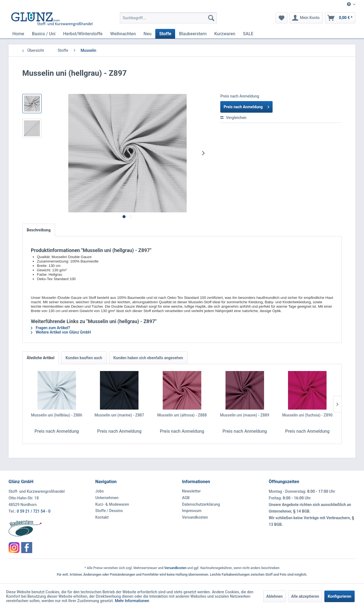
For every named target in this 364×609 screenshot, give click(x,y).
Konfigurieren (339, 596)
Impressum (192, 511)
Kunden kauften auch (84, 358)
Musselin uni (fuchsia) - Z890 (307, 415)
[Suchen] (211, 18)
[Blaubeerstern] (193, 34)
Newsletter (191, 491)
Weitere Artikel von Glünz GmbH (61, 332)
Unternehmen (107, 498)
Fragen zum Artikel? (50, 328)
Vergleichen (233, 118)
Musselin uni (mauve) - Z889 (245, 415)
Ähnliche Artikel (41, 358)
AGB (186, 498)
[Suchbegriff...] (168, 18)
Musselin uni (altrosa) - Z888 (182, 415)
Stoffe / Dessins (109, 511)
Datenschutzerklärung (201, 504)
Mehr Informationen (132, 601)
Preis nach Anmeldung (246, 106)
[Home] (18, 34)
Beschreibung (39, 230)
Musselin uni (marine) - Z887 (119, 415)
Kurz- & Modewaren (112, 504)
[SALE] (248, 34)
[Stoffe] (165, 34)
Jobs (100, 491)
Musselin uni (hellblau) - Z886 (57, 415)
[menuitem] (349, 5)
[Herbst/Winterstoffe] (83, 34)
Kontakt (102, 517)
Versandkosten (195, 517)
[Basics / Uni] (44, 34)
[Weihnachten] (123, 34)
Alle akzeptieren (305, 596)
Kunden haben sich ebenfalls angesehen (148, 358)
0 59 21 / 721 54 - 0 (34, 511)
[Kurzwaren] (225, 34)
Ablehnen (275, 596)
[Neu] (147, 34)
